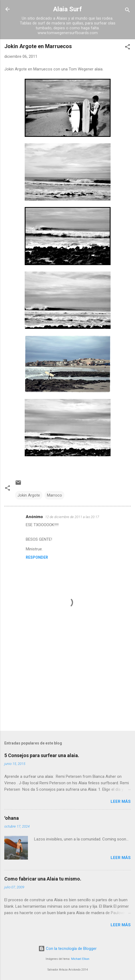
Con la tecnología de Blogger (67, 949)
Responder (37, 557)
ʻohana (12, 818)
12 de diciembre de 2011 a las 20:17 (72, 517)
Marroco (54, 495)
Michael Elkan (80, 959)
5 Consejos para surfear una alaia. (42, 755)
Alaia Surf (67, 9)
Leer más (121, 801)
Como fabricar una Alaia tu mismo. (43, 879)
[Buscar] (127, 11)
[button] (127, 48)
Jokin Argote (29, 495)
